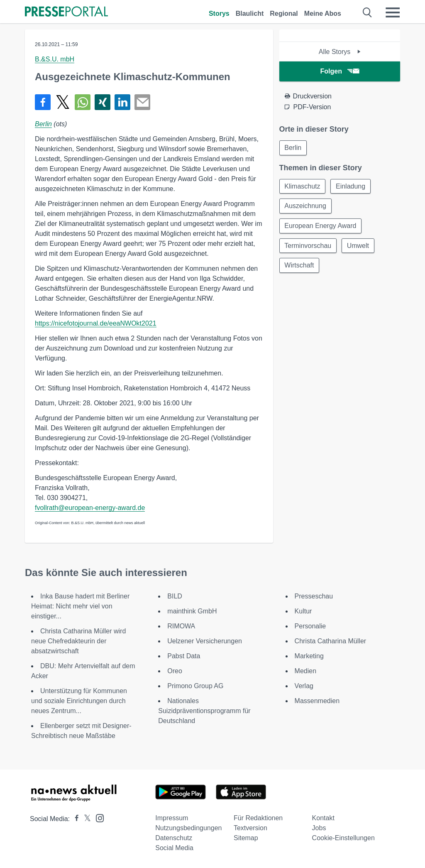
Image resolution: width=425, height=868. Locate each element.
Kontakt (323, 818)
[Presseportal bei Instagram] (97, 818)
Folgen (340, 71)
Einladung (351, 186)
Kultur (303, 611)
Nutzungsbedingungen (188, 828)
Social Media (174, 848)
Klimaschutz (303, 186)
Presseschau (314, 596)
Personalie (310, 626)
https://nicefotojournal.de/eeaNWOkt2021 (96, 323)
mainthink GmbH (192, 611)
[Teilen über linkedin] (122, 102)
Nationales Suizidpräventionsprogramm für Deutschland (204, 711)
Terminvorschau (308, 246)
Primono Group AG (195, 686)
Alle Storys (340, 52)
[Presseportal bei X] (85, 819)
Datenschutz (174, 838)
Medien (305, 671)
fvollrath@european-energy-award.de (90, 508)
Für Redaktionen (258, 818)
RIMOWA (181, 626)
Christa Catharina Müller (331, 641)
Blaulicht (250, 13)
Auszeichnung (306, 206)
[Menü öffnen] (393, 12)
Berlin (43, 124)
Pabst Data (184, 656)
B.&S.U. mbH (55, 59)
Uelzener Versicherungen (205, 641)
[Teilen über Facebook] (43, 102)
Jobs (319, 828)
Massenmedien (317, 701)
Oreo (175, 671)
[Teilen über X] (63, 102)
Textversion (250, 828)
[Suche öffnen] (368, 12)
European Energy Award (321, 226)
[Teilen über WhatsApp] (83, 102)
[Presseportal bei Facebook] (74, 819)
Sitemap (246, 838)
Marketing (309, 656)
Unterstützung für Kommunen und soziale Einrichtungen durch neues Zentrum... (79, 701)
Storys (219, 13)
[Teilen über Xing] (103, 102)
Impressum (172, 818)
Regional (284, 13)
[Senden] (142, 102)
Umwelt (358, 246)
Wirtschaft (299, 266)
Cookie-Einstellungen (343, 838)
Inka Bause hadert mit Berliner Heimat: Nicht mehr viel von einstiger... (80, 606)
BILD (175, 596)
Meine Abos (323, 13)
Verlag (304, 686)
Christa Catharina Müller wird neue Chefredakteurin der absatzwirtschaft (78, 641)
